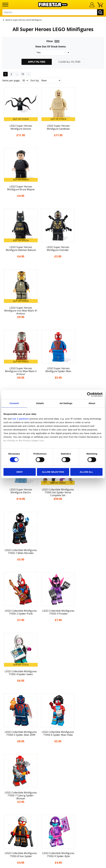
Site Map (53, 751)
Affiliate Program (53, 787)
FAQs (53, 767)
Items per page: (11, 80)
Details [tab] (40, 403)
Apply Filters (37, 62)
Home (53, 695)
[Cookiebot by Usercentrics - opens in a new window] (89, 394)
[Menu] (5, 5)
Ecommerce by (53, 865)
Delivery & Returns (53, 723)
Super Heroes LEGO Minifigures (27, 20)
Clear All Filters (69, 62)
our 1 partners (21, 419)
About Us (53, 707)
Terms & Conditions (53, 729)
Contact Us (53, 757)
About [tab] (92, 403)
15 (23, 74)
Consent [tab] (14, 403)
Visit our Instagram (53, 804)
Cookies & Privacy (53, 735)
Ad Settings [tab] (66, 403)
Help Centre (53, 762)
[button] (53, 52)
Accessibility (53, 740)
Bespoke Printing (53, 777)
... (17, 74)
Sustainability (53, 746)
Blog (53, 718)
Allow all (86, 472)
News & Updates (53, 712)
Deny (20, 472)
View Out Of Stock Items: (51, 47)
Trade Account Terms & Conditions (53, 782)
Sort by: (35, 80)
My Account (53, 701)
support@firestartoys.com (53, 772)
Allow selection (53, 472)
